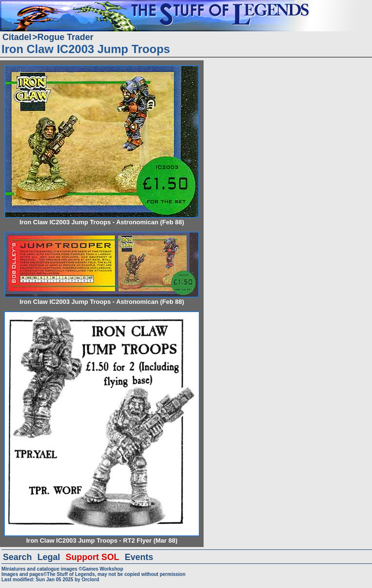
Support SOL (92, 557)
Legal (49, 557)
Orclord (90, 580)
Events (139, 557)
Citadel (17, 37)
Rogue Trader (66, 37)
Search (17, 557)
